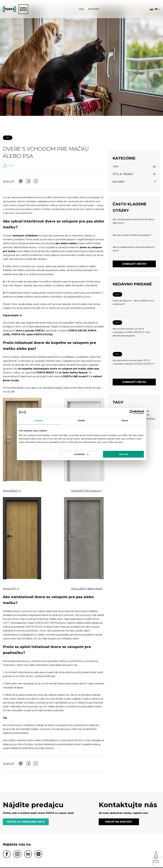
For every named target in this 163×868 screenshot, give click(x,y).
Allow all (123, 454)
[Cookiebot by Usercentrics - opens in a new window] (132, 412)
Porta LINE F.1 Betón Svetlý (87, 589)
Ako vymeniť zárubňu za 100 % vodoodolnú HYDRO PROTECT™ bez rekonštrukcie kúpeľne (131, 332)
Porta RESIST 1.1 (12, 491)
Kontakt (94, 9)
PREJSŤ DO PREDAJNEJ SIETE (26, 822)
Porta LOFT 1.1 (11, 589)
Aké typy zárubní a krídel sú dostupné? (132, 235)
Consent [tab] (38, 420)
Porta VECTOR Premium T (87, 491)
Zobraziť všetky (134, 264)
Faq (81, 9)
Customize (81, 454)
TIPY (8, 138)
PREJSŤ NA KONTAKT (119, 822)
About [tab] (125, 420)
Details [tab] (82, 420)
